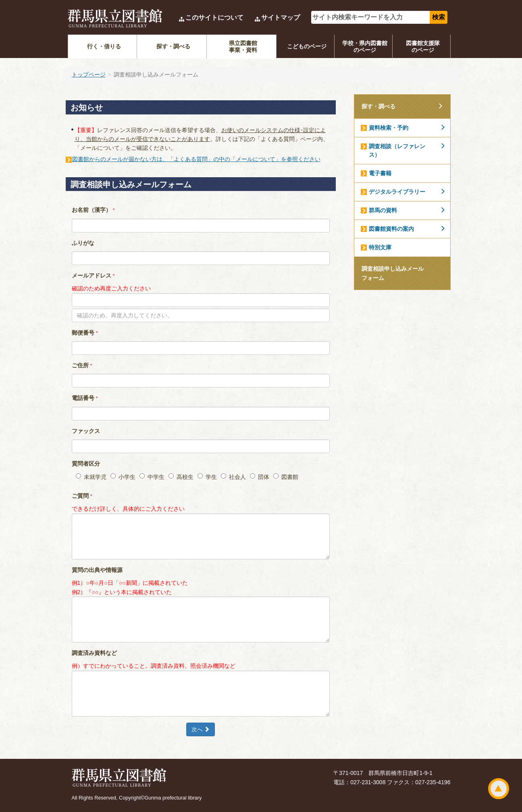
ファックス (86, 431)
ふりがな (83, 243)
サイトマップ (281, 18)
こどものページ (307, 46)
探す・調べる (173, 46)
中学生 (152, 477)
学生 (207, 477)
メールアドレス (93, 275)
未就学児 (91, 477)
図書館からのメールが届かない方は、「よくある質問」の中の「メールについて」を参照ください (196, 159)
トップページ (89, 75)
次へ (201, 729)
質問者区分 (86, 464)
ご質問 (82, 496)
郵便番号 (85, 333)
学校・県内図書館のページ (365, 47)
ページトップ (499, 789)
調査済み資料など (94, 653)
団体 (260, 477)
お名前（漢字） (93, 210)
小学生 (123, 477)
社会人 (233, 477)
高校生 (181, 477)
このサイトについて (214, 18)
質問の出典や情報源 (97, 570)
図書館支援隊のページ (423, 47)
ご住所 (82, 365)
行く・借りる (104, 46)
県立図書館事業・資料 (243, 47)
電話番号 (85, 398)
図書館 (286, 477)
